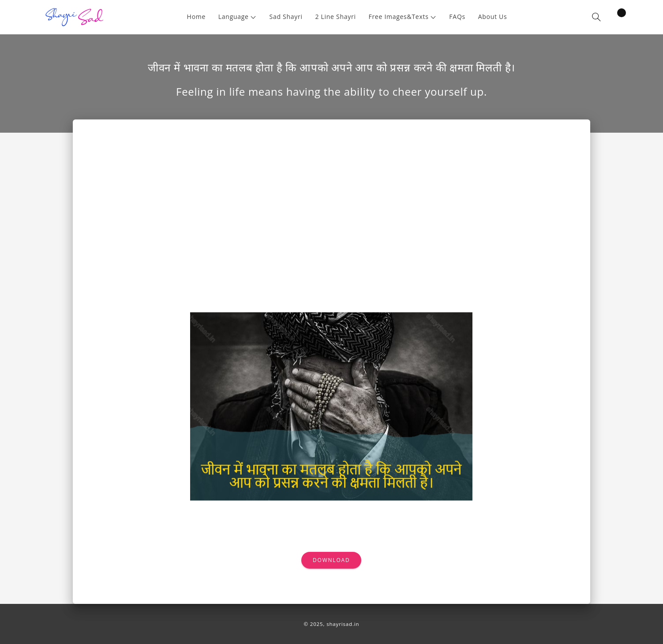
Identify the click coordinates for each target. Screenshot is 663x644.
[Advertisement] (331, 208)
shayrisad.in (343, 624)
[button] (237, 17)
